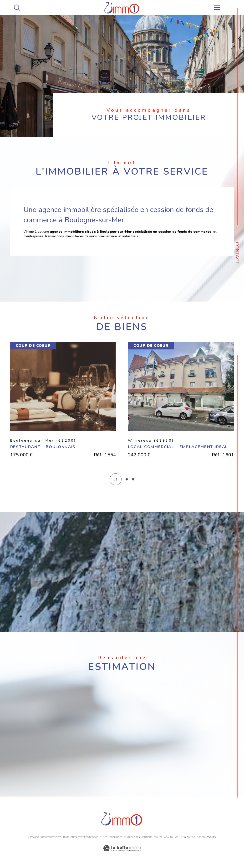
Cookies (211, 837)
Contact (237, 253)
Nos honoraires (112, 837)
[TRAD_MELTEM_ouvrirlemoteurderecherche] (17, 8)
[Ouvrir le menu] (217, 8)
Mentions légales (152, 837)
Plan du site (131, 837)
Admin (168, 837)
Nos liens (179, 837)
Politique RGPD (196, 837)
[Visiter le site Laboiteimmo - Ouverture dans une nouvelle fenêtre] (122, 854)
